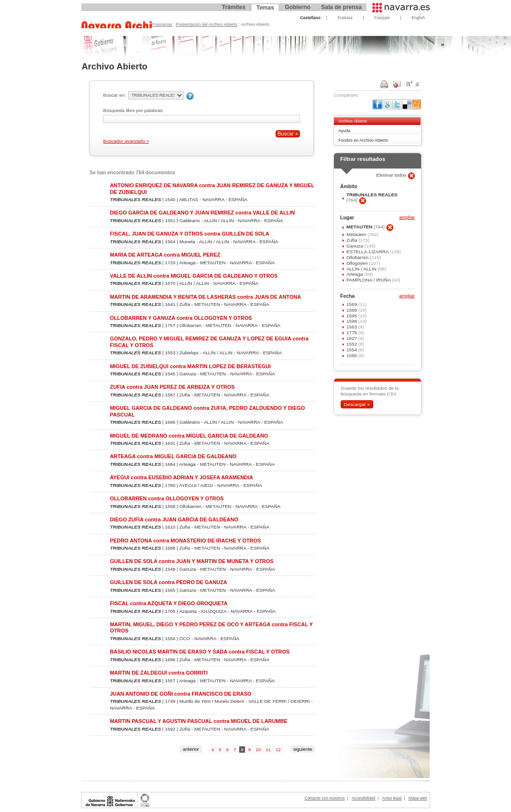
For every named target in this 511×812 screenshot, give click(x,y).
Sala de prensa (341, 7)
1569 (352, 304)
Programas (162, 24)
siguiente (303, 749)
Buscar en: (115, 95)
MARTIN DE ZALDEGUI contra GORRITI (159, 673)
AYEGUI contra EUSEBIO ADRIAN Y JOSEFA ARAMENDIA (182, 477)
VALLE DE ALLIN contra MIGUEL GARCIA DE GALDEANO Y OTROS (194, 276)
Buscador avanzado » (126, 141)
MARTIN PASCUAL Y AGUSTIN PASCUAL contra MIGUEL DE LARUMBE (199, 721)
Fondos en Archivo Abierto (363, 140)
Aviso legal (392, 798)
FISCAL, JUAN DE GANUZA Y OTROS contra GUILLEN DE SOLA (190, 234)
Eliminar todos (392, 175)
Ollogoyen (358, 263)
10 (258, 750)
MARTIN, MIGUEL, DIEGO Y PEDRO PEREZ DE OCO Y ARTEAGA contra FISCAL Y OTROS (211, 627)
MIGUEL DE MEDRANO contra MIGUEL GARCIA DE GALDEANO (189, 436)
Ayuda (344, 131)
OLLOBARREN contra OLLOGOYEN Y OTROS (167, 498)
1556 (352, 355)
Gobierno (297, 7)
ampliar (407, 218)
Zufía (352, 240)
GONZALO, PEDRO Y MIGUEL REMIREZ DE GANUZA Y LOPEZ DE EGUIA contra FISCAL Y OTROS (209, 342)
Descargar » (357, 404)
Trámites (234, 7)
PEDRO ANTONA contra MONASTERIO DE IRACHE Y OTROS (186, 541)
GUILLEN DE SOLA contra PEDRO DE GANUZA (169, 582)
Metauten (357, 234)
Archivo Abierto (353, 121)
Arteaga (355, 274)
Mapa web (418, 798)
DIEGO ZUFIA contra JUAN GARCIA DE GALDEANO (174, 519)
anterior (191, 749)
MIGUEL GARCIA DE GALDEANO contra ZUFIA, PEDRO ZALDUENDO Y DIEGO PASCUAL (207, 411)
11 (268, 750)
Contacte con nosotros (324, 798)
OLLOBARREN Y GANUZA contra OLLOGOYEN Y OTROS (181, 318)
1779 (352, 333)
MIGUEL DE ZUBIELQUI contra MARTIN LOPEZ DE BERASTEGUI (190, 366)
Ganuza (355, 246)
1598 (352, 321)
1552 (352, 344)
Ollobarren (358, 257)
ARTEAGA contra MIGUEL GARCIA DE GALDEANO (173, 456)
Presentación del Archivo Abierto (207, 24)
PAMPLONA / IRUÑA (369, 280)
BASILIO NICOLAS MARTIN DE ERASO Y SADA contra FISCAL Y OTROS (200, 652)
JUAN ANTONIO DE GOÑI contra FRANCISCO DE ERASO (181, 694)
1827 (352, 338)
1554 (352, 350)
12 (278, 750)
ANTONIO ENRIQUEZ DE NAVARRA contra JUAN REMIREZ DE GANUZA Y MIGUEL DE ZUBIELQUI (212, 188)
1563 (352, 327)
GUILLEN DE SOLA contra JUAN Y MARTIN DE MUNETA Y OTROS (192, 561)
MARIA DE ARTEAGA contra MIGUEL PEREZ (165, 255)
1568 (352, 310)
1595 (352, 316)
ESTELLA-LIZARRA (368, 252)
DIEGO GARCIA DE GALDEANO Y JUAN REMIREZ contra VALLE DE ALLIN (202, 213)
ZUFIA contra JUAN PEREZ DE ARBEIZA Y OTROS (172, 387)
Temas (265, 8)
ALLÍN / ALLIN (362, 269)
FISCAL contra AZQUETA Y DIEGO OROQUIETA (169, 603)
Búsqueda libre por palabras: (134, 110)
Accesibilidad (363, 798)
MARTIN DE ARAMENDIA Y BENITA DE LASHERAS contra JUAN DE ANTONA (206, 297)
